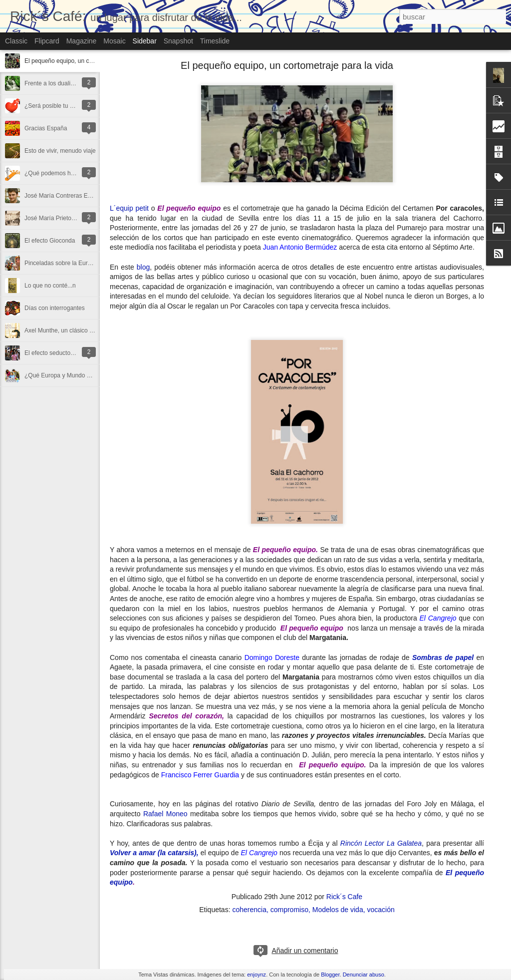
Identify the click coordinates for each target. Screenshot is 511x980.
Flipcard (47, 41)
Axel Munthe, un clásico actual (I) (69, 330)
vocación (381, 910)
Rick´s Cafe (344, 897)
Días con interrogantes (55, 308)
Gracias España (46, 128)
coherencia (249, 910)
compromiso (289, 910)
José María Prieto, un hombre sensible (76, 218)
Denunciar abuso (364, 975)
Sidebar (145, 41)
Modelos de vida (338, 910)
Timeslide (215, 41)
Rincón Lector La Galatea (381, 843)
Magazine (82, 41)
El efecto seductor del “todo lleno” (69, 353)
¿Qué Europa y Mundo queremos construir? (83, 375)
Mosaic (114, 41)
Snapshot (178, 41)
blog (143, 267)
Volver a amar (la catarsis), (154, 853)
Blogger (330, 975)
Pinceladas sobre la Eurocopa (64, 263)
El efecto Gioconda (50, 241)
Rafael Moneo (165, 814)
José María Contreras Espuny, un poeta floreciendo (93, 196)
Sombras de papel (443, 657)
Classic (16, 41)
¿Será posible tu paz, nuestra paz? (71, 106)
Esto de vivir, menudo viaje (60, 151)
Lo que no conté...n (50, 286)
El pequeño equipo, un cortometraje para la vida (88, 61)
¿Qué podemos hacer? (55, 173)
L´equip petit (129, 208)
